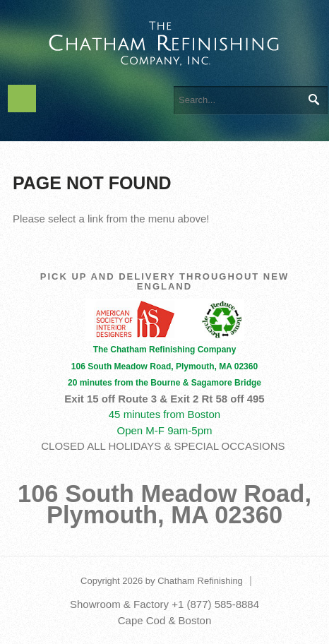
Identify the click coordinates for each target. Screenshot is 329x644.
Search (313, 100)
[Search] (251, 100)
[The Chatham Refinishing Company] (164, 41)
